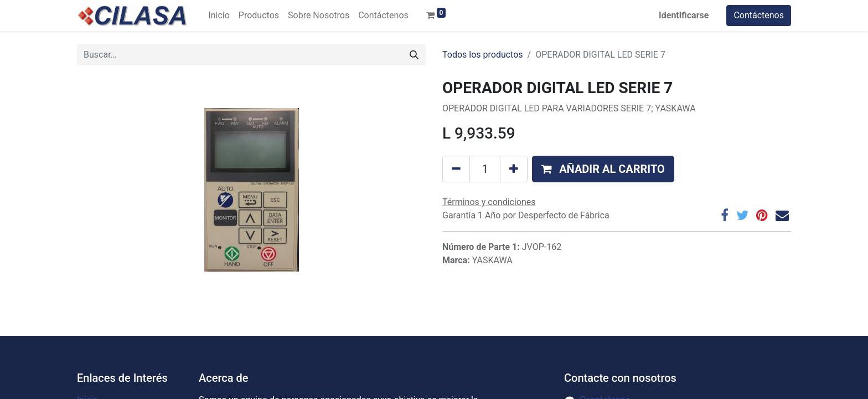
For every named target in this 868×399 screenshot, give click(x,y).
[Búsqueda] (414, 55)
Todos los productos (483, 55)
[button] (603, 169)
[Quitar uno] (456, 169)
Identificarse (684, 15)
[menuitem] (219, 16)
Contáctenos (759, 15)
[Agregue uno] (514, 169)
